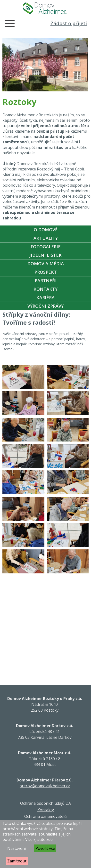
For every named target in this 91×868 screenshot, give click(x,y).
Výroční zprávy (45, 306)
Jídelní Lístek (45, 255)
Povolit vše (45, 848)
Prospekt (46, 272)
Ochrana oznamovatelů (45, 816)
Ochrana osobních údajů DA (45, 803)
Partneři (46, 281)
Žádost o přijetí (69, 23)
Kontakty (45, 289)
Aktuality (46, 238)
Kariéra (45, 297)
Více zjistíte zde (39, 839)
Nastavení (17, 848)
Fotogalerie (46, 247)
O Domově (46, 230)
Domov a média (46, 264)
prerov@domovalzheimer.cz (45, 786)
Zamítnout (17, 861)
